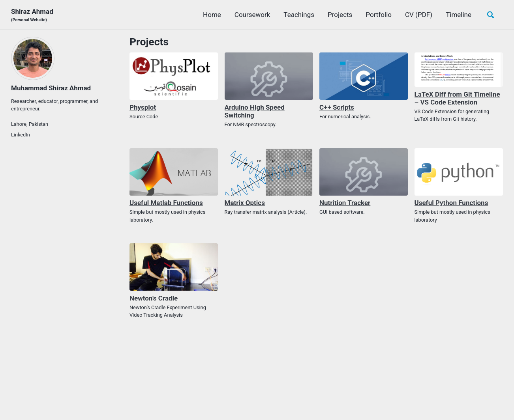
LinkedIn (21, 135)
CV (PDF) (419, 15)
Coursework (252, 15)
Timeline (459, 15)
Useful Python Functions (451, 203)
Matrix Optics (245, 203)
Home (212, 15)
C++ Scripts (337, 107)
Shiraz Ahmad (32, 15)
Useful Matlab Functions (166, 203)
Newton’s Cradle (154, 298)
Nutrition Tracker (345, 203)
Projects (340, 15)
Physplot (143, 107)
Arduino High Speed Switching (255, 111)
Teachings (299, 15)
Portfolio (379, 15)
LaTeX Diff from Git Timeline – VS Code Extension (457, 98)
